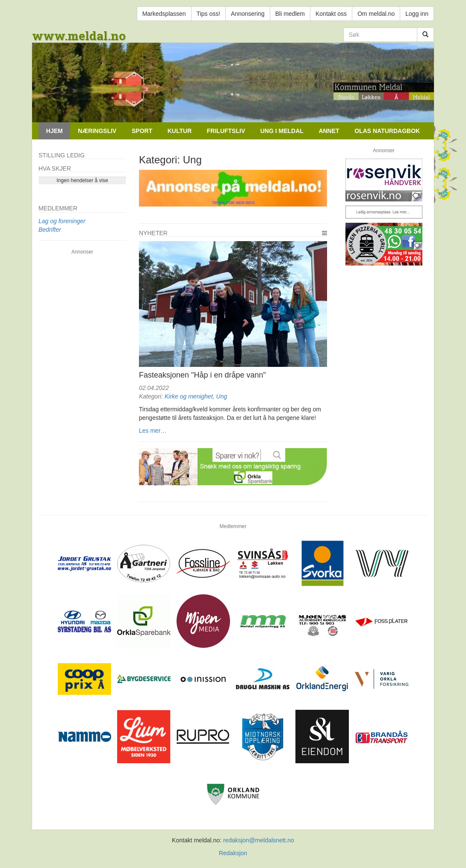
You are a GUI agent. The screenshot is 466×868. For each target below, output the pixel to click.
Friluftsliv (226, 131)
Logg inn (417, 14)
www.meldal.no (79, 36)
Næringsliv (97, 131)
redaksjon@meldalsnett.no (259, 840)
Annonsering (248, 14)
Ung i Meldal (282, 131)
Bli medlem (290, 14)
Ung (222, 396)
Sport (142, 131)
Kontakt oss (331, 14)
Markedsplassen (164, 14)
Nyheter (153, 233)
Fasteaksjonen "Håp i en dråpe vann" (202, 375)
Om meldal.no (376, 14)
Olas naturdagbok (387, 131)
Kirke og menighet (189, 396)
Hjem (55, 131)
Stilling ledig (62, 155)
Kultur (180, 131)
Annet (329, 131)
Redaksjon (233, 853)
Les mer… (153, 431)
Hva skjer (55, 168)
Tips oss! (209, 14)
